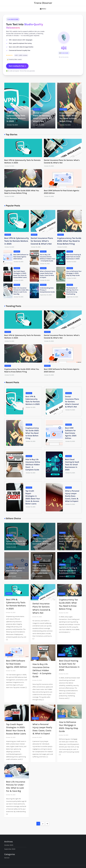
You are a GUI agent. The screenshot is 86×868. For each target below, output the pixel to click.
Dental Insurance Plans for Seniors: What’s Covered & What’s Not (42, 241)
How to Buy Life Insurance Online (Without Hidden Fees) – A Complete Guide (33, 465)
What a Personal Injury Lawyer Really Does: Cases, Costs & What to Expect (72, 496)
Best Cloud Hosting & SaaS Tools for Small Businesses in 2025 (74, 257)
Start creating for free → (17, 66)
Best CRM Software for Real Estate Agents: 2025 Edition (21, 257)
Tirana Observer (43, 3)
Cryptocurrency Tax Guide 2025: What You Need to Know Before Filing (69, 241)
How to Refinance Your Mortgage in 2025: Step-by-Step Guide (74, 273)
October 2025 (9, 845)
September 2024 (10, 849)
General (10, 109)
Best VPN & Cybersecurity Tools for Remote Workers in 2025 (17, 241)
